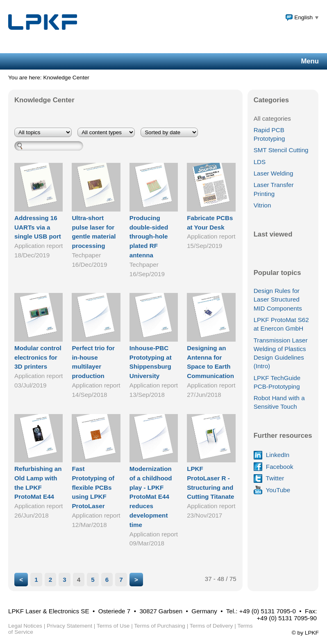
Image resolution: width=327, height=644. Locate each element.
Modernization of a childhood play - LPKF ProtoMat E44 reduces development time (151, 497)
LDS (260, 162)
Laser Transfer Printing (274, 189)
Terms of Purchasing (160, 626)
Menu (310, 61)
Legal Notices (25, 626)
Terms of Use (113, 626)
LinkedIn (272, 455)
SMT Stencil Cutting (281, 150)
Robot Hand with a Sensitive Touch (279, 402)
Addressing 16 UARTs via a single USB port (38, 227)
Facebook (274, 467)
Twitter (269, 478)
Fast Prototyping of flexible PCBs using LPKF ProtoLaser (93, 487)
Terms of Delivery (211, 626)
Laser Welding (274, 173)
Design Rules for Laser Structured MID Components (278, 299)
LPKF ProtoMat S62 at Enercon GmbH (281, 324)
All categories (272, 118)
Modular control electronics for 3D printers (38, 357)
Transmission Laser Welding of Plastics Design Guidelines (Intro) (281, 353)
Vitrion (262, 205)
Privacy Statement (69, 626)
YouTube (272, 490)
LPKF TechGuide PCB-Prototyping (277, 382)
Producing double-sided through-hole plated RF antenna (149, 236)
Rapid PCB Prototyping (269, 134)
